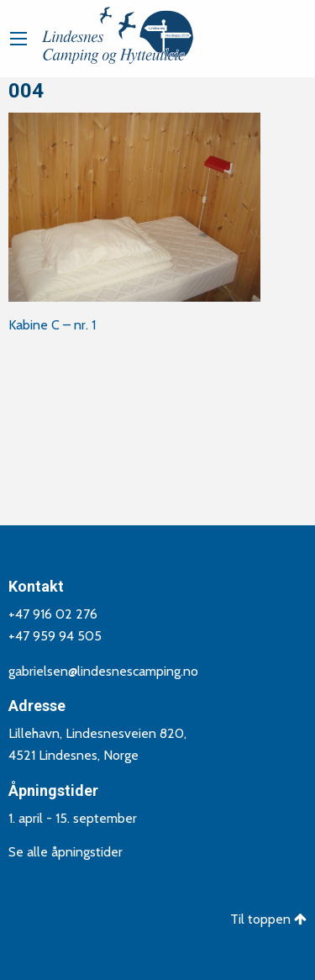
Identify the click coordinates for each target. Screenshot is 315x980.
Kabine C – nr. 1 (52, 325)
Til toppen (268, 918)
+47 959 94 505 (55, 635)
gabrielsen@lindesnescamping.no (103, 669)
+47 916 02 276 (53, 613)
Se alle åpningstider (66, 851)
